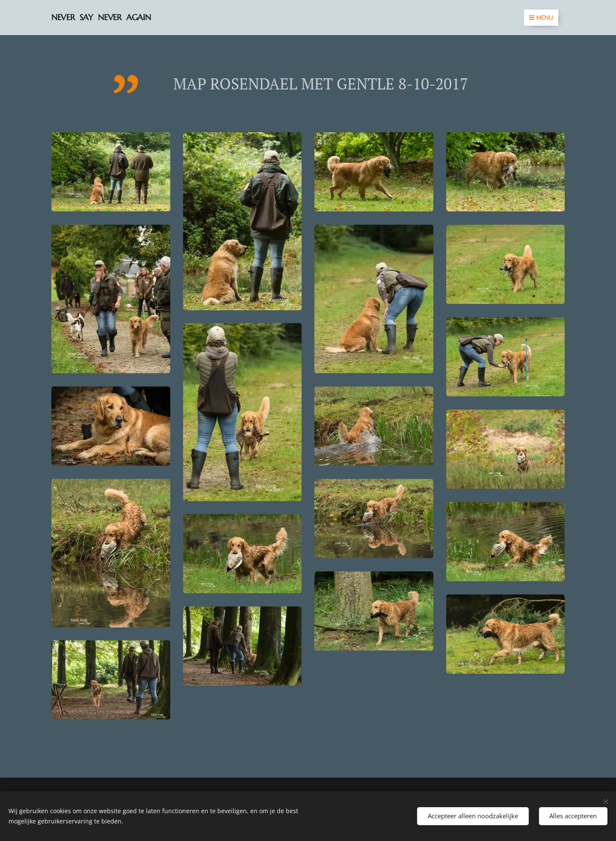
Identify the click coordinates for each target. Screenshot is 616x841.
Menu (541, 18)
